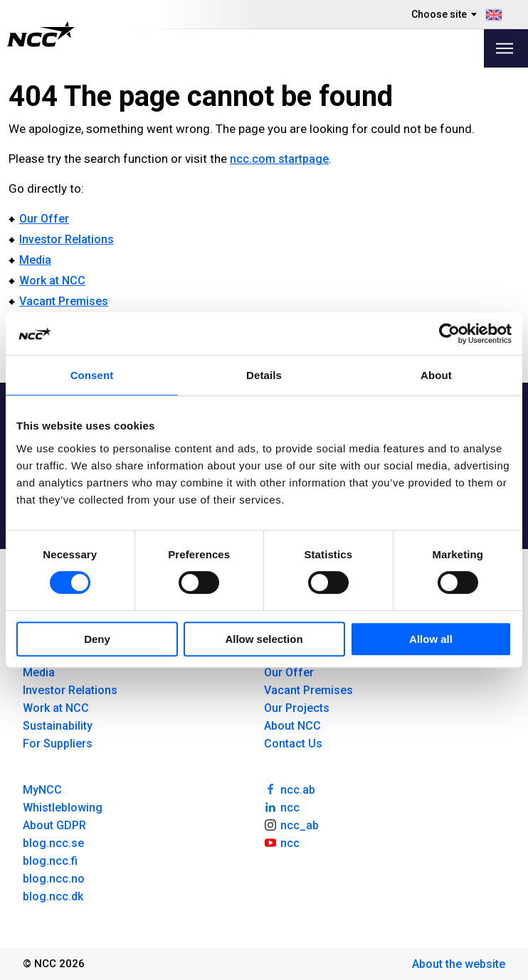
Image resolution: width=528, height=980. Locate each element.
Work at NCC (52, 281)
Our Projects (297, 708)
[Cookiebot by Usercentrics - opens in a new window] (449, 334)
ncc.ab (290, 789)
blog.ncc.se (53, 843)
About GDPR (54, 825)
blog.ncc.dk (53, 896)
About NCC (292, 726)
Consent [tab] (92, 375)
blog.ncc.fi (50, 861)
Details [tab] (264, 375)
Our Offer (44, 219)
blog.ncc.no (54, 879)
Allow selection (264, 639)
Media (35, 260)
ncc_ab (291, 824)
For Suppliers (58, 744)
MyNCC (42, 790)
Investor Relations (67, 239)
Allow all (431, 639)
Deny (97, 639)
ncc (282, 806)
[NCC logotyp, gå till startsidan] (41, 34)
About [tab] (436, 375)
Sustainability (58, 726)
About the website (459, 964)
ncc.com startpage (279, 159)
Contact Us (293, 744)
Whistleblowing (63, 808)
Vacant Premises (64, 301)
